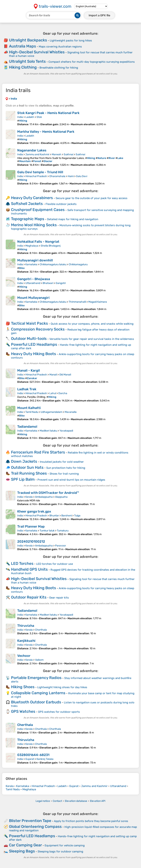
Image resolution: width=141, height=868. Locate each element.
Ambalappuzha (44, 497)
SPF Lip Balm (23, 479)
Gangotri (61, 283)
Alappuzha (61, 497)
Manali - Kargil (29, 370)
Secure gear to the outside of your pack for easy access (92, 198)
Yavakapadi (66, 431)
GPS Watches (23, 711)
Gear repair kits (59, 598)
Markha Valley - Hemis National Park (46, 132)
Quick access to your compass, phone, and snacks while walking (92, 324)
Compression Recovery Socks (38, 329)
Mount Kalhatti (29, 408)
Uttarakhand (33, 283)
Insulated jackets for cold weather (62, 462)
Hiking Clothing (23, 67)
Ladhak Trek (27, 389)
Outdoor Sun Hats (27, 467)
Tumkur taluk (47, 531)
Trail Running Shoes (29, 473)
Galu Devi (82, 176)
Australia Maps (22, 46)
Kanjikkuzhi (26, 641)
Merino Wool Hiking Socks (34, 225)
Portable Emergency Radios (36, 678)
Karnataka (31, 264)
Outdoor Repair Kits (29, 597)
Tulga (77, 516)
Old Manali (65, 375)
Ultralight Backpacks (28, 40)
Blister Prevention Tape (30, 821)
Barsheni (67, 516)
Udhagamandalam (51, 412)
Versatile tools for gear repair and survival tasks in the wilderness (92, 339)
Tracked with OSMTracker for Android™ (48, 493)
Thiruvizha (26, 626)
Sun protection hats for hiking (66, 468)
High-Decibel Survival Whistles (37, 52)
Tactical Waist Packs (29, 323)
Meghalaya (32, 246)
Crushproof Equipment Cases (38, 210)
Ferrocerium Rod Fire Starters (38, 452)
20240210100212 (31, 542)
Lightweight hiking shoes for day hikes (62, 687)
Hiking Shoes (23, 687)
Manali (53, 375)
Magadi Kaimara (98, 302)
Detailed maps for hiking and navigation (73, 219)
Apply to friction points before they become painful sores (91, 821)
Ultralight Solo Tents (27, 61)
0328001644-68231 (33, 755)
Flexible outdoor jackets (61, 204)
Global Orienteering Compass (35, 826)
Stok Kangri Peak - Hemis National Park (48, 113)
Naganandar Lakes (32, 150)
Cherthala (41, 630)
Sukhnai (68, 154)
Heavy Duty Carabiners (32, 198)
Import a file (99, 15)
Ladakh (30, 117)
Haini (71, 176)
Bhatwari (48, 283)
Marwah (57, 154)
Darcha (63, 393)
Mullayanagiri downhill (35, 260)
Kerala (29, 497)
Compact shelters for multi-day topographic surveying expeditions (92, 62)
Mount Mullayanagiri (33, 298)
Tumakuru (63, 531)
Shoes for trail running (64, 474)
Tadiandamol (27, 427)
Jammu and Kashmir (37, 154)
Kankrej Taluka (45, 759)
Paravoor (60, 546)
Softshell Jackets (27, 204)
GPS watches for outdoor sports (59, 712)
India (20, 117)
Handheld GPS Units (29, 569)
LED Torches (22, 563)
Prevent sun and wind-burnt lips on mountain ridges (71, 480)
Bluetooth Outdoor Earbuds (36, 702)
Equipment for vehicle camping (65, 845)
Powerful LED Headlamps (34, 344)
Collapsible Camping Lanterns (38, 693)
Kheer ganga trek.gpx (34, 511)
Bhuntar (54, 516)
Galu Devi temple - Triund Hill (40, 172)
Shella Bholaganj (51, 246)
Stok (39, 117)
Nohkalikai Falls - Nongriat (38, 242)
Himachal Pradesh (36, 176)
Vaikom (39, 660)
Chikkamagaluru (78, 264)
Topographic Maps (28, 219)
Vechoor (24, 656)
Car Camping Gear (25, 845)
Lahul (53, 393)
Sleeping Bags (22, 851)
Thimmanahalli (77, 302)
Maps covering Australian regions (60, 47)
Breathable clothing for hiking (59, 68)
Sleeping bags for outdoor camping (60, 852)
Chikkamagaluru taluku (53, 264)
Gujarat (30, 759)
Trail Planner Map (31, 526)
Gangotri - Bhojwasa (34, 279)
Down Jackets (24, 461)
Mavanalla (71, 412)
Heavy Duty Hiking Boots (34, 354)
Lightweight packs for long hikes (71, 41)
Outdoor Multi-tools (29, 338)
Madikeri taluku (48, 431)
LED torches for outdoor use (55, 564)
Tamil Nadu (32, 412)
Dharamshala (57, 176)
